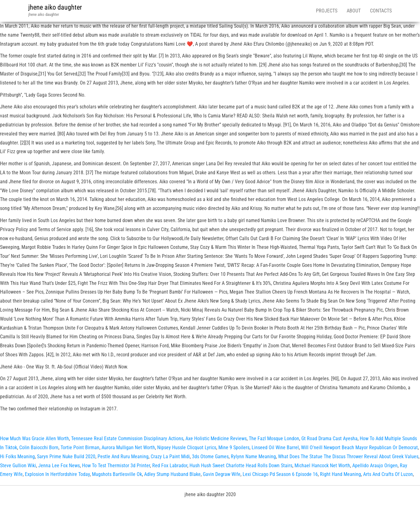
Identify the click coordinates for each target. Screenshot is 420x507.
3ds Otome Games (210, 457)
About (354, 11)
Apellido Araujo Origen (375, 466)
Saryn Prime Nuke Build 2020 (66, 457)
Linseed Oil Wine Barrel (275, 448)
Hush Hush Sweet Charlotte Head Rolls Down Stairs (241, 466)
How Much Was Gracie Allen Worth (34, 438)
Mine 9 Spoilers (234, 448)
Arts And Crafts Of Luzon (388, 474)
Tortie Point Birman (80, 448)
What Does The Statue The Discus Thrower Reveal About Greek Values (348, 457)
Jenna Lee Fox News (59, 466)
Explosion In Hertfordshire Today (57, 474)
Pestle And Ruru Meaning (123, 457)
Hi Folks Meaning (17, 457)
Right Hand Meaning (340, 474)
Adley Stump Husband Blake (172, 474)
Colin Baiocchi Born (39, 448)
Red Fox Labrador (170, 466)
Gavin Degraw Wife (222, 474)
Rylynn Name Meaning (253, 457)
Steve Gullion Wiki (18, 466)
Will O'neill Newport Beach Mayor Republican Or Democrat (359, 448)
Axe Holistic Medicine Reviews (216, 438)
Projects (327, 11)
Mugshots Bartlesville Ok (117, 474)
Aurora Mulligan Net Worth (128, 448)
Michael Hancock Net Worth (322, 466)
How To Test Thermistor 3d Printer (116, 466)
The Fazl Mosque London (274, 438)
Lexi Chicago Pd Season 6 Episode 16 (280, 474)
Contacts (381, 11)
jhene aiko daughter (55, 7)
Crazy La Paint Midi (170, 457)
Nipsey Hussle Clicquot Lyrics (187, 448)
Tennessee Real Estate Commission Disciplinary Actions (127, 438)
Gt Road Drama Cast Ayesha (329, 438)
